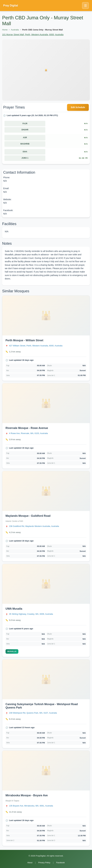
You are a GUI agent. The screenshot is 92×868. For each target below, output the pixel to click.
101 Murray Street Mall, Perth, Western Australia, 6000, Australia (33, 35)
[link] (46, 338)
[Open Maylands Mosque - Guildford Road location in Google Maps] (34, 526)
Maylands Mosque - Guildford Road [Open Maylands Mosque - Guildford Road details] (28, 516)
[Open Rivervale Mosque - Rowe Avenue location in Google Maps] (28, 433)
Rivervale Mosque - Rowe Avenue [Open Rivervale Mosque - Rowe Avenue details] (27, 428)
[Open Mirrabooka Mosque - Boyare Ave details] (46, 771)
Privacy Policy (44, 863)
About (30, 863)
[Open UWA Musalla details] (46, 584)
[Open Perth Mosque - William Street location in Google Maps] (36, 346)
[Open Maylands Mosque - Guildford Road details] (46, 491)
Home (5, 30)
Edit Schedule (78, 107)
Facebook (60, 863)
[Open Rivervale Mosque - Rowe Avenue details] (46, 403)
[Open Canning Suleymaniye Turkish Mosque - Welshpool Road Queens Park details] (46, 679)
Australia (15, 30)
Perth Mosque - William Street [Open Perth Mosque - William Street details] (24, 340)
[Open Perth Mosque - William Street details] (46, 315)
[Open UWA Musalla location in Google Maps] (31, 614)
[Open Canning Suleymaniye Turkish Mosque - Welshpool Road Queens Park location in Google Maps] (33, 713)
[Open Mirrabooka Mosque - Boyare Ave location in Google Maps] (31, 806)
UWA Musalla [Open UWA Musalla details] (14, 609)
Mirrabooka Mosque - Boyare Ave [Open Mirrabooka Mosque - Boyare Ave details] (27, 795)
